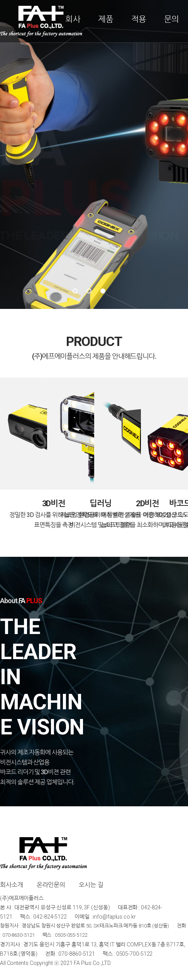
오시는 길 (91, 885)
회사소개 (12, 885)
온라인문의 (51, 885)
